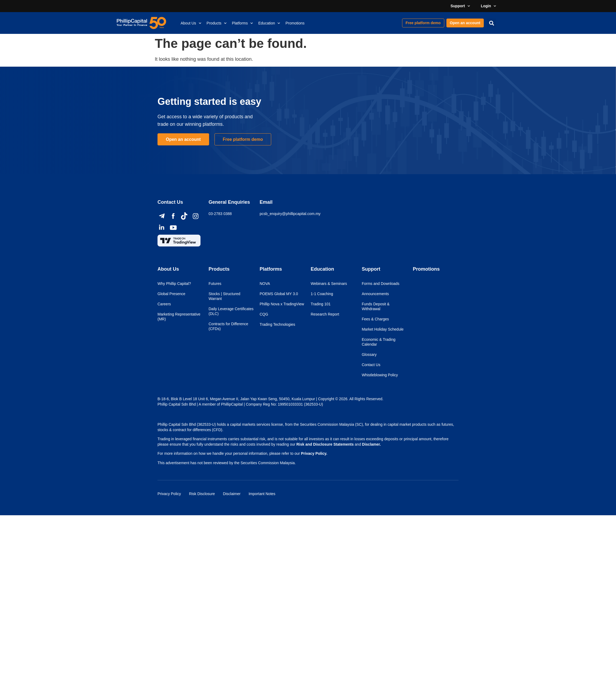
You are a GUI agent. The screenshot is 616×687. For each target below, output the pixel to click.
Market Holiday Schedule (383, 329)
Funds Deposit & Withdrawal (376, 306)
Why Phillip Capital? (174, 284)
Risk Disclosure (202, 494)
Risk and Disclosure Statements (325, 444)
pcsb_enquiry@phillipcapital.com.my (290, 214)
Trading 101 (321, 304)
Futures (215, 284)
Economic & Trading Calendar (379, 342)
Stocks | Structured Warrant (224, 296)
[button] (491, 23)
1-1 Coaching (322, 294)
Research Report (325, 314)
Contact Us (371, 365)
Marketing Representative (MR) (179, 317)
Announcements (375, 294)
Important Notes (262, 494)
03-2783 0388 (220, 214)
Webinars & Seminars (329, 284)
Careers (164, 304)
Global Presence (171, 294)
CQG (264, 314)
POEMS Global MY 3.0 (279, 294)
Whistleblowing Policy (380, 375)
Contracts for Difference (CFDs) (228, 326)
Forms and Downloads (381, 284)
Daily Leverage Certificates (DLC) (231, 311)
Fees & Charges (375, 319)
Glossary (369, 355)
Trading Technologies (277, 324)
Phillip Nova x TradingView (282, 304)
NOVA (265, 284)
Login (488, 6)
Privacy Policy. (314, 453)
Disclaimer (232, 494)
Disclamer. (371, 444)
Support (460, 6)
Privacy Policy (169, 494)
